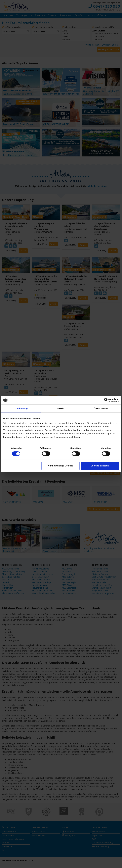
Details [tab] (61, 408)
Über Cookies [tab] (101, 408)
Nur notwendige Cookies (60, 466)
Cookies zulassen (100, 466)
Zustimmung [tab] (21, 408)
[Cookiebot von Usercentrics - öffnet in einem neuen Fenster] (106, 400)
